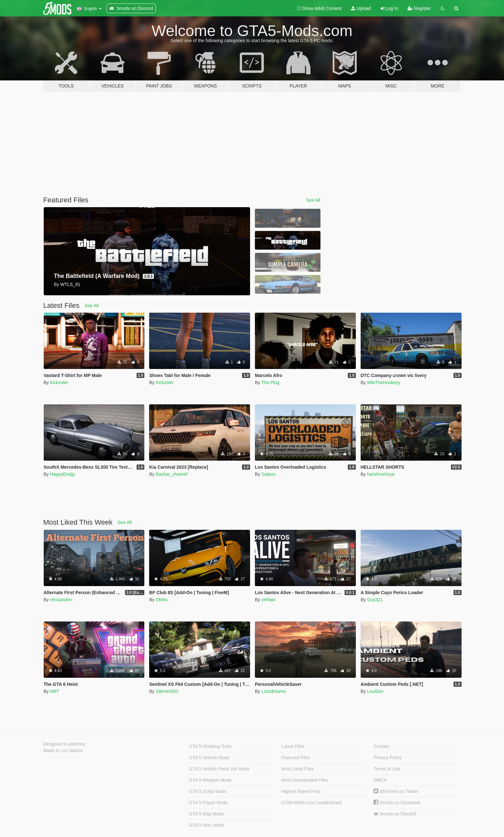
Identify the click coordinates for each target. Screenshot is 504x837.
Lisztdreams (273, 691)
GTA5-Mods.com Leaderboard (311, 803)
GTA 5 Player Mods (208, 803)
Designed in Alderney (65, 744)
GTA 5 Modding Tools (210, 746)
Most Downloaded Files (305, 780)
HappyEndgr (63, 474)
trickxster (59, 382)
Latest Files (293, 746)
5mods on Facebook (397, 803)
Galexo (268, 474)
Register (419, 8)
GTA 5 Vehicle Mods (209, 758)
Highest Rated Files (301, 791)
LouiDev (375, 691)
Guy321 (375, 600)
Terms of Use (387, 769)
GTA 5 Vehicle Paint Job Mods (219, 769)
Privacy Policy (387, 758)
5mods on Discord (395, 814)
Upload (361, 8)
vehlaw (268, 600)
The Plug (270, 382)
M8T (55, 691)
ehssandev (61, 600)
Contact (381, 746)
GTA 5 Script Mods (208, 791)
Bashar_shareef (171, 474)
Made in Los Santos (63, 750)
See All (313, 200)
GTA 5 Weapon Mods (210, 780)
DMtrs (162, 600)
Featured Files (296, 758)
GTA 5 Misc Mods (207, 825)
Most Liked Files (297, 769)
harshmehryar (381, 474)
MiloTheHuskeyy (384, 382)
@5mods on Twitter (396, 791)
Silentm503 (167, 691)
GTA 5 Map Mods (206, 814)
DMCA (380, 780)
